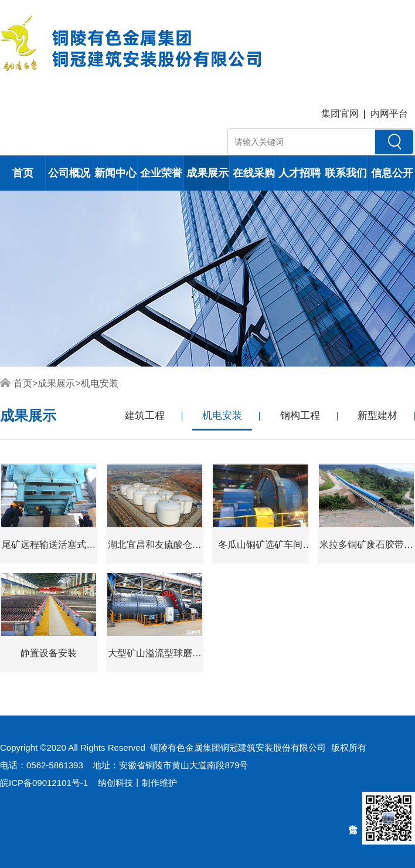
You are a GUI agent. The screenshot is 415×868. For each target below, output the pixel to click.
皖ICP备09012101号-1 (44, 783)
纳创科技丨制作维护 (137, 783)
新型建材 (377, 416)
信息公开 (392, 173)
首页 (23, 173)
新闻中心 (115, 173)
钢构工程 (300, 416)
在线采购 (254, 173)
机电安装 (100, 383)
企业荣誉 (161, 173)
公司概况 (69, 173)
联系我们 (346, 173)
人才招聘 (300, 173)
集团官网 (340, 113)
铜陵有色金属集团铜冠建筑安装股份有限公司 (238, 747)
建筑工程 (145, 416)
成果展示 (207, 173)
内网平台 (389, 113)
